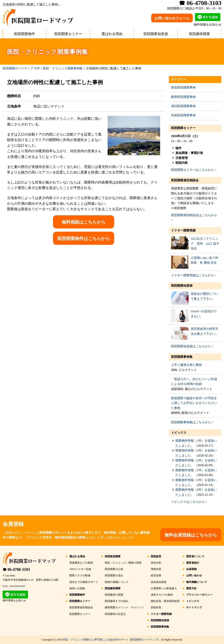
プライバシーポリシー (199, 595)
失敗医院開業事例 (183, 115)
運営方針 (191, 588)
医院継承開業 (199, 34)
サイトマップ (194, 607)
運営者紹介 (193, 563)
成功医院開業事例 (183, 106)
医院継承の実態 (114, 595)
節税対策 (156, 607)
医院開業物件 (24, 34)
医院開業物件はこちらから (84, 238)
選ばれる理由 (112, 34)
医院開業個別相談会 (185, 180)
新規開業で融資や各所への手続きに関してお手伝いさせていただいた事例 (194, 403)
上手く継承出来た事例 (186, 365)
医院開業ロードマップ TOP (21, 68)
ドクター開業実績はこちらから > (194, 275)
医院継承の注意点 (115, 614)
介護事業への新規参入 (164, 588)
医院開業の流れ (114, 575)
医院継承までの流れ (117, 601)
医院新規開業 (113, 556)
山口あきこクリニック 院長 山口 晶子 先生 (205, 243)
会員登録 (191, 569)
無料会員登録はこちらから (191, 535)
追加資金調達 (159, 582)
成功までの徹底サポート (84, 582)
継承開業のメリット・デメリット (124, 607)
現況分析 (156, 563)
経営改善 (156, 575)
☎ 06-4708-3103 (16, 570)
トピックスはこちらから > (189, 502)
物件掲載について (197, 582)
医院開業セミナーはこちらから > (194, 170)
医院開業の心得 (114, 569)
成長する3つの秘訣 (162, 595)
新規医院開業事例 (183, 87)
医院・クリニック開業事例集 (63, 68)
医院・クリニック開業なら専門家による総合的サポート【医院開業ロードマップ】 (111, 640)
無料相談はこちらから (84, 222)
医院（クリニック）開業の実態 (123, 563)
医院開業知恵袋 (156, 34)
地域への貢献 (77, 588)
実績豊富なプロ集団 (81, 563)
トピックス (179, 433)
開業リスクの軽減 (80, 575)
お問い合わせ (194, 575)
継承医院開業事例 (183, 97)
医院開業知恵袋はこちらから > (192, 346)
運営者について (195, 556)
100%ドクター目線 (80, 569)
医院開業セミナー (68, 34)
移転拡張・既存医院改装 (165, 601)
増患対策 (156, 569)
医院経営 (156, 556)
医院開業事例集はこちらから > (192, 422)
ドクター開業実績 (183, 230)
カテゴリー (179, 79)
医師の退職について (117, 582)
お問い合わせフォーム (172, 18)
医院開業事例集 (182, 357)
